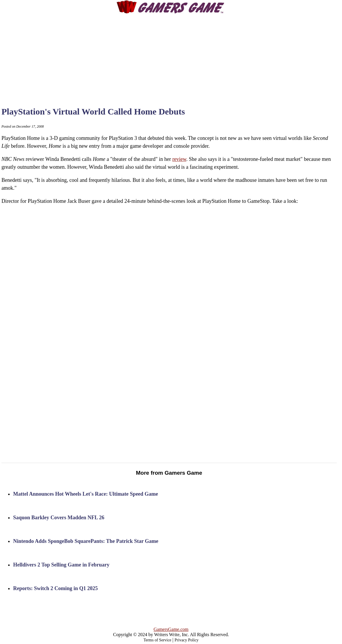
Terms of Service (157, 640)
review (179, 159)
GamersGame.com (171, 629)
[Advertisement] (171, 55)
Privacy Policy (186, 640)
